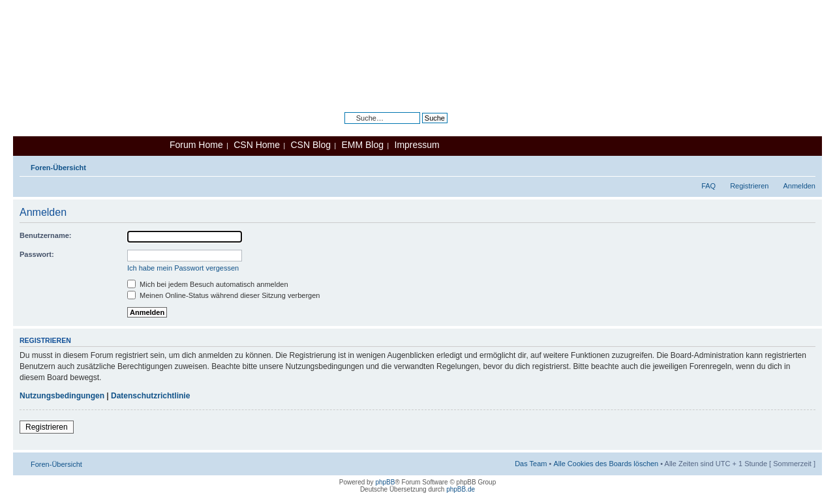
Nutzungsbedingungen (62, 396)
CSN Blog (310, 145)
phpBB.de (461, 489)
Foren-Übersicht (58, 168)
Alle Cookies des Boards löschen (606, 464)
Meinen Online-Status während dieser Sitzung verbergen (223, 295)
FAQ (708, 186)
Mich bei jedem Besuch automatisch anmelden (208, 284)
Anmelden (799, 186)
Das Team (531, 464)
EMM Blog (362, 145)
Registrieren (749, 186)
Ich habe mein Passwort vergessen (183, 268)
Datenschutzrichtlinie (150, 396)
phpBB (385, 482)
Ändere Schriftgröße (806, 165)
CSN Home (257, 145)
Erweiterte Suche (420, 128)
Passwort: (37, 254)
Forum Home (196, 145)
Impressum (417, 145)
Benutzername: (45, 235)
